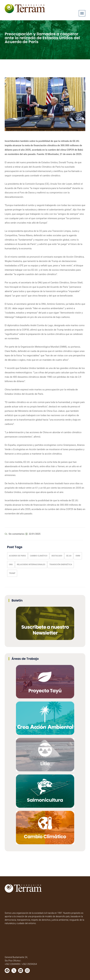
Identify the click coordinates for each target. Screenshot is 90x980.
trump (12, 573)
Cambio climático (39, 556)
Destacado (57, 556)
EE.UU (69, 556)
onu (11, 565)
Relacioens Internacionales (31, 565)
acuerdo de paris (17, 556)
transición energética (61, 565)
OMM (78, 556)
